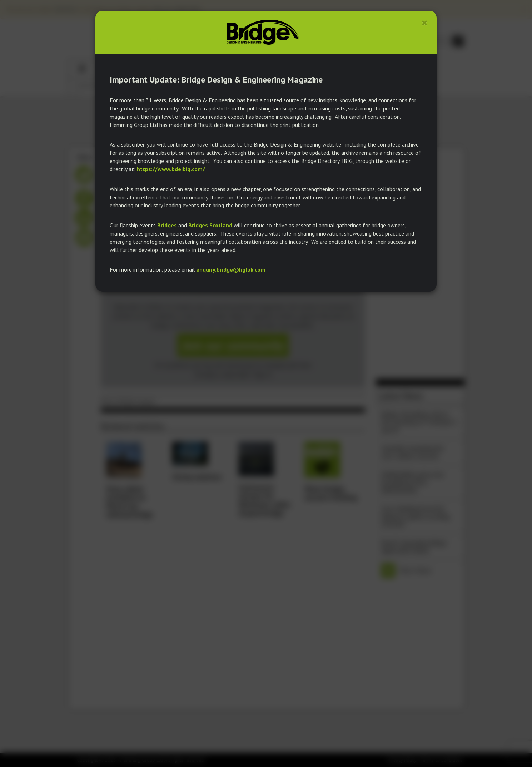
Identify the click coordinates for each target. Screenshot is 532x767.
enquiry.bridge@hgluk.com (231, 269)
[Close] (425, 23)
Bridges (167, 225)
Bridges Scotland (210, 225)
